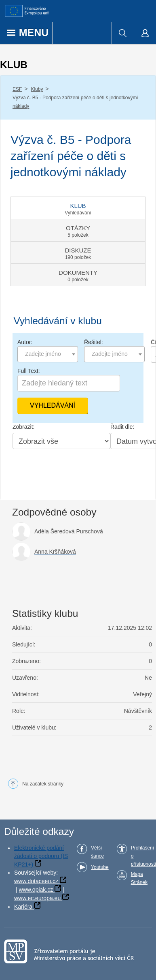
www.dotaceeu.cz (36, 881)
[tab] (78, 208)
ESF (17, 89)
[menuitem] (123, 33)
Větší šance (97, 852)
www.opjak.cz (36, 890)
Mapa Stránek (139, 878)
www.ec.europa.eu (37, 898)
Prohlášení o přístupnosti (143, 856)
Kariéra (23, 907)
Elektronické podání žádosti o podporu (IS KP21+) (41, 856)
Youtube (100, 867)
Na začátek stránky (43, 784)
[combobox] (48, 354)
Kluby (37, 89)
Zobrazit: (23, 427)
